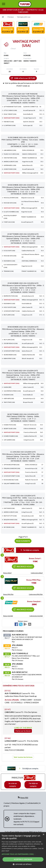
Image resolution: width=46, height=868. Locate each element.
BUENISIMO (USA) (9, 261)
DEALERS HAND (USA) (10, 520)
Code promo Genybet (36, 616)
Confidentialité (32, 803)
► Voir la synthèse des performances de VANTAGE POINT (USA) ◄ (23, 84)
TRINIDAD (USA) (9, 271)
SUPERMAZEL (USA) (10, 165)
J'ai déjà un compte (33, 785)
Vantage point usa (24, 17)
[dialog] (23, 850)
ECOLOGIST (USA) (9, 251)
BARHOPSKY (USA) (10, 358)
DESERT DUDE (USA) (10, 429)
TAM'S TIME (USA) (9, 402)
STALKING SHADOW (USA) (12, 468)
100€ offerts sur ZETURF (23, 78)
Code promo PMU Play (36, 594)
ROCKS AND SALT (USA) (11, 480)
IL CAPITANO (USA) (10, 125)
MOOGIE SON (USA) (10, 203)
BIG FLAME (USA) (9, 315)
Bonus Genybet (8, 616)
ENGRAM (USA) (9, 395)
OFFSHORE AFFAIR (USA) (12, 465)
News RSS (24, 798)
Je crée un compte (13, 785)
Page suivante (23, 541)
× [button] (43, 835)
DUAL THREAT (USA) (10, 114)
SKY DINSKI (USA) (9, 527)
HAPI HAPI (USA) (9, 398)
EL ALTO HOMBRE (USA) (11, 212)
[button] (23, 854)
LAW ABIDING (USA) (10, 150)
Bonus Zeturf (7, 573)
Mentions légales (18, 803)
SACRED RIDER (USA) (10, 355)
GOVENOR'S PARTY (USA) (12, 311)
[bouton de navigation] (4, 4)
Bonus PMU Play (8, 594)
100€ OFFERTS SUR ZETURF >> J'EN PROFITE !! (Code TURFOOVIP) (23, 11)
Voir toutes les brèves (23, 757)
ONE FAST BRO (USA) (10, 158)
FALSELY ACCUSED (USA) (11, 154)
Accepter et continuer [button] (23, 859)
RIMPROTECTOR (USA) (11, 296)
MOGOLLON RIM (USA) (11, 198)
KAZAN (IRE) (8, 387)
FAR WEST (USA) (9, 122)
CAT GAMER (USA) (9, 440)
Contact (7, 803)
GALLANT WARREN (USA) (12, 483)
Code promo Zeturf (37, 573)
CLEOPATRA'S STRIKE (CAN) (12, 391)
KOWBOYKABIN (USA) (11, 436)
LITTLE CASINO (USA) (10, 110)
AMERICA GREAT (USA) (11, 162)
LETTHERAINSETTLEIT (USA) (12, 107)
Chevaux (11, 17)
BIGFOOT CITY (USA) (10, 516)
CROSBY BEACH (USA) (11, 343)
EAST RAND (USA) (9, 508)
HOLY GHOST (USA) (10, 307)
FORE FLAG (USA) (9, 222)
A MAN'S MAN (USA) (10, 169)
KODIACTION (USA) (10, 425)
